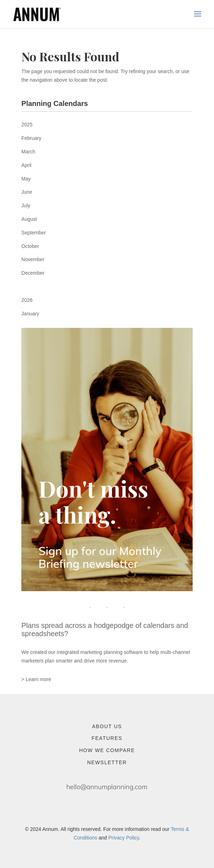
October (30, 246)
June (27, 192)
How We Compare (107, 750)
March (28, 152)
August (29, 219)
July (26, 205)
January (30, 314)
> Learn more (36, 679)
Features (107, 738)
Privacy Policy (124, 838)
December (33, 273)
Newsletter (107, 762)
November (33, 259)
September (33, 233)
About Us (107, 726)
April (26, 165)
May (26, 179)
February (31, 138)
